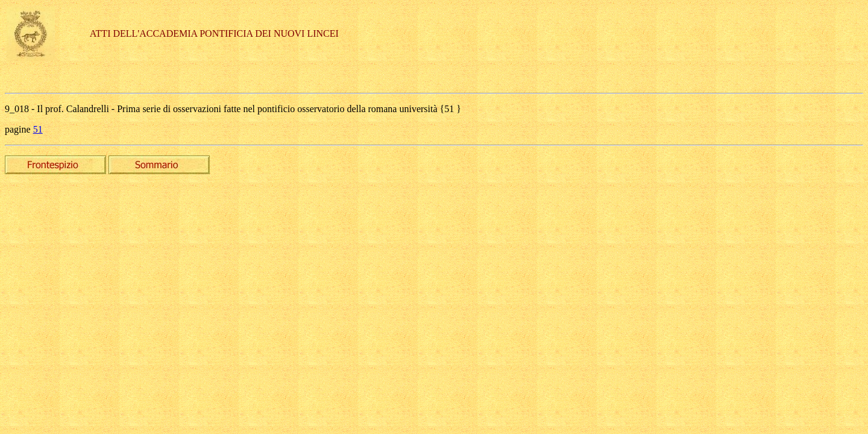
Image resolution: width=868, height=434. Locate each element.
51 (38, 129)
